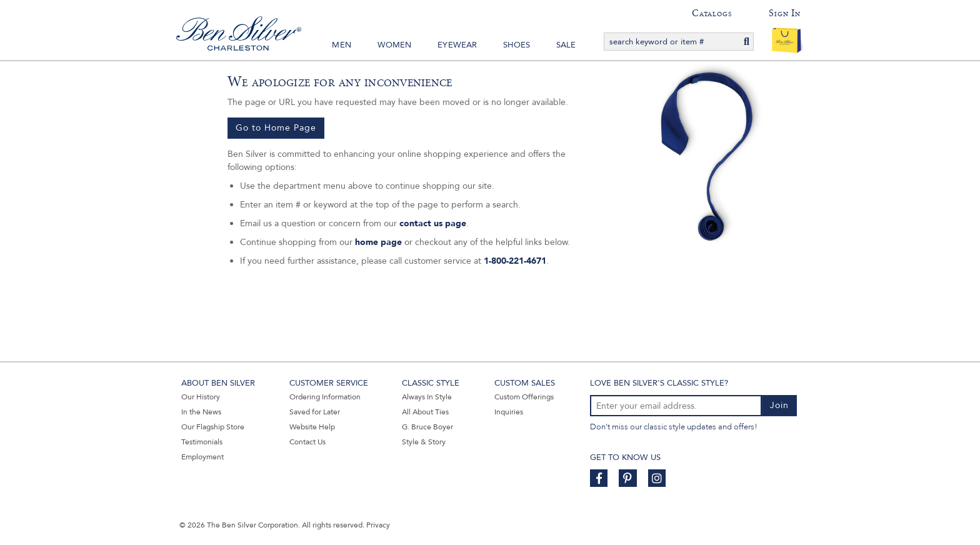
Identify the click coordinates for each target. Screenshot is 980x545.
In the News (201, 412)
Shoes (517, 45)
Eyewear (457, 45)
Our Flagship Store (213, 427)
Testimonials (202, 442)
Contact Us (307, 442)
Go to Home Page (276, 128)
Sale (566, 45)
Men (342, 45)
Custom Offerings (524, 397)
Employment (202, 457)
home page (378, 242)
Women (395, 45)
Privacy (378, 525)
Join (779, 405)
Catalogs (712, 13)
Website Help (312, 427)
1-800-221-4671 (515, 261)
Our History (201, 397)
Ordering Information (325, 397)
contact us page (433, 223)
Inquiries (509, 412)
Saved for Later (315, 412)
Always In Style (427, 397)
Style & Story (424, 442)
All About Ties (425, 412)
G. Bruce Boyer (427, 427)
